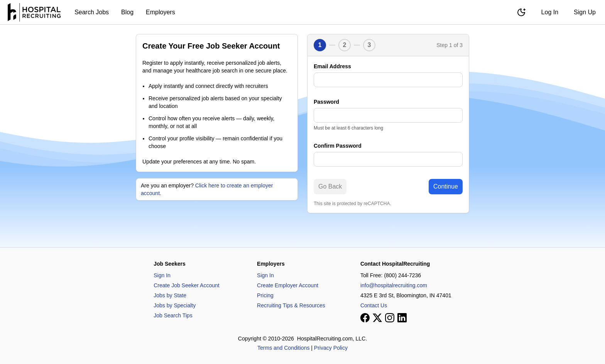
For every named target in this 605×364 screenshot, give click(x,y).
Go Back (330, 186)
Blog (127, 12)
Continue (446, 186)
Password (326, 102)
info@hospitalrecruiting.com (394, 285)
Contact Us (374, 305)
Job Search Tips (173, 315)
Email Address (332, 66)
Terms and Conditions (283, 348)
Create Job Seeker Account (186, 285)
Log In (550, 12)
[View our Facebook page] (365, 318)
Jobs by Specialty (175, 305)
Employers (161, 12)
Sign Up (585, 12)
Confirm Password (338, 146)
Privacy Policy (331, 348)
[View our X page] (377, 318)
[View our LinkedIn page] (402, 318)
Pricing (265, 295)
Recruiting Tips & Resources (291, 305)
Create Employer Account (288, 285)
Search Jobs (92, 12)
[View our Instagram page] (390, 318)
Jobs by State (170, 295)
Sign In (162, 275)
